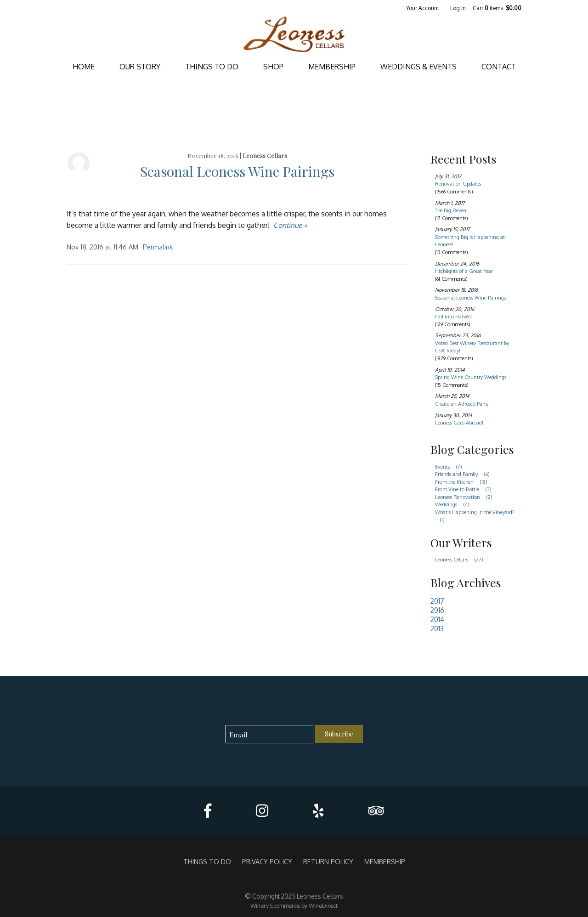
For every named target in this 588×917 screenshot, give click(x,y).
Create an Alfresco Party (462, 404)
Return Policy (328, 861)
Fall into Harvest (454, 317)
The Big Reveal (451, 210)
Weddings (455, 504)
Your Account (423, 8)
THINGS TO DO (212, 67)
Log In (458, 8)
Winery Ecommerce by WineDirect (294, 906)
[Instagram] (262, 811)
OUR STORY (140, 67)
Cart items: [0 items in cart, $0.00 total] (497, 8)
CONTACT (499, 67)
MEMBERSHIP (332, 67)
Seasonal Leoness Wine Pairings (237, 171)
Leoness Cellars (265, 156)
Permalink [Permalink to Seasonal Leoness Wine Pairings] (158, 247)
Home (84, 67)
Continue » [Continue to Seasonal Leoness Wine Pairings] (290, 225)
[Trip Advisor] (376, 811)
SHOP (273, 67)
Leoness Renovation (466, 497)
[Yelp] (318, 811)
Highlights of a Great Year (464, 271)
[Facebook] (208, 811)
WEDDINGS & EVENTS (418, 67)
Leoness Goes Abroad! (459, 423)
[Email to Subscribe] (269, 734)
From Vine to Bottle (466, 489)
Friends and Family (465, 474)
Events (451, 467)
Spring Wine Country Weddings (471, 377)
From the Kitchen (464, 482)
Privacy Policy (267, 861)
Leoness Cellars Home (294, 35)
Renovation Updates (458, 184)
